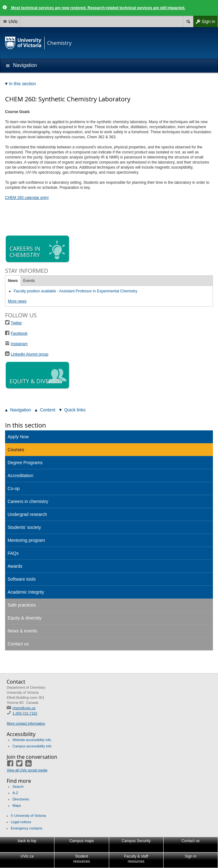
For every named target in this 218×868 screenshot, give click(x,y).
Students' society (24, 527)
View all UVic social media (27, 770)
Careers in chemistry (28, 501)
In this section (25, 425)
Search (18, 787)
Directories (21, 799)
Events (29, 281)
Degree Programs (25, 463)
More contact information (26, 723)
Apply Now (18, 437)
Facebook (19, 333)
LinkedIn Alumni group (30, 354)
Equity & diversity (25, 618)
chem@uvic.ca (24, 708)
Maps (17, 805)
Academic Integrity (26, 592)
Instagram (19, 344)
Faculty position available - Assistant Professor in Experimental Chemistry (75, 291)
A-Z (15, 793)
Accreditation (20, 476)
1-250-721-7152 (25, 713)
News (13, 281)
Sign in (204, 21)
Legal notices (21, 822)
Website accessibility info (32, 740)
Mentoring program (26, 540)
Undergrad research (27, 514)
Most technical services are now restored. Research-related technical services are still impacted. (98, 8)
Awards (15, 566)
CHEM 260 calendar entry (27, 198)
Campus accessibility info (32, 746)
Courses (16, 450)
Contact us (18, 644)
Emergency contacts (27, 828)
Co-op (14, 488)
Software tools (22, 579)
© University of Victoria (28, 816)
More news (17, 301)
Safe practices (22, 605)
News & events (22, 631)
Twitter (16, 323)
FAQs (13, 553)
